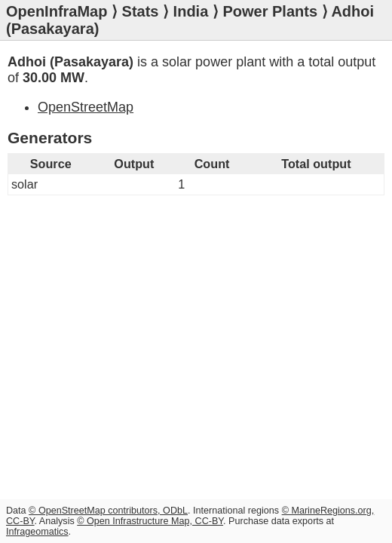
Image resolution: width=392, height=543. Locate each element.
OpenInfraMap (57, 11)
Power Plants (270, 11)
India (191, 11)
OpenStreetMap (86, 107)
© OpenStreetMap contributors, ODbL (108, 511)
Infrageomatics (37, 532)
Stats (141, 11)
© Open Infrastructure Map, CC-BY (150, 521)
